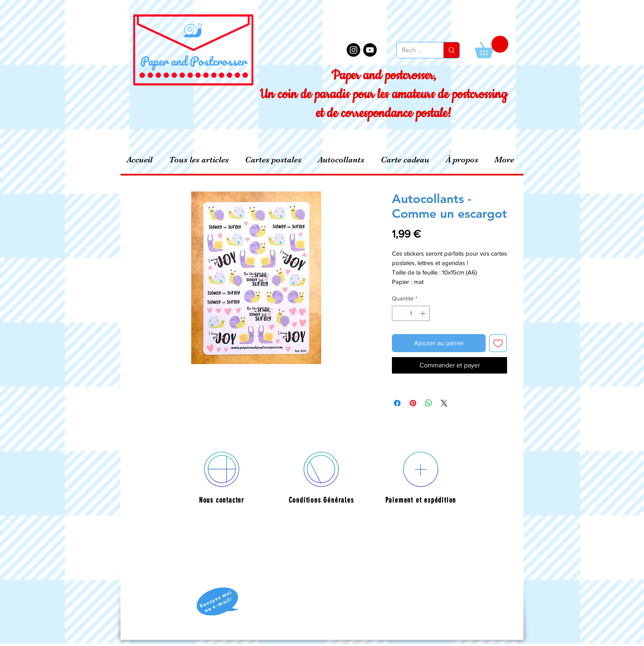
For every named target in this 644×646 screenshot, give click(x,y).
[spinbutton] (411, 313)
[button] (491, 47)
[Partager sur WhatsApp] (429, 403)
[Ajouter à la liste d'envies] (498, 343)
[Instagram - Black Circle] (353, 50)
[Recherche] (414, 50)
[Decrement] (398, 313)
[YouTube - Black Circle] (370, 50)
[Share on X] (444, 403)
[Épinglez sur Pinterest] (413, 403)
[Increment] (423, 313)
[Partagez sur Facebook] (397, 403)
